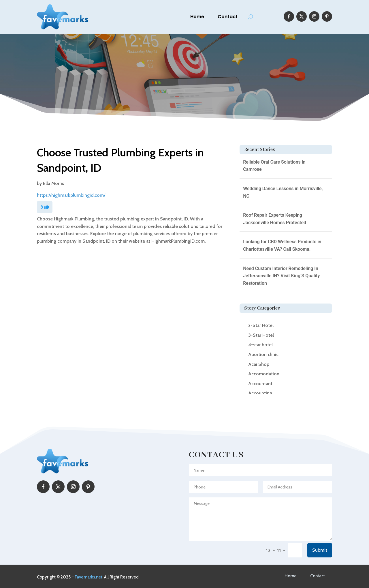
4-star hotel (260, 345)
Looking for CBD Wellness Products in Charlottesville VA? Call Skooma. (282, 245)
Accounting (260, 393)
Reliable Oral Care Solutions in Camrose (274, 166)
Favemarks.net (89, 577)
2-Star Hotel (261, 325)
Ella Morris (53, 183)
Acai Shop (259, 364)
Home (197, 17)
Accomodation (264, 374)
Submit (320, 550)
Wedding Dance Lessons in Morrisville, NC (283, 192)
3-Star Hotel (261, 335)
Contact (228, 17)
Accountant (260, 384)
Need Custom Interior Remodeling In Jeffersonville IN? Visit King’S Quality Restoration (281, 276)
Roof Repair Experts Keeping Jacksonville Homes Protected (275, 219)
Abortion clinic (263, 354)
